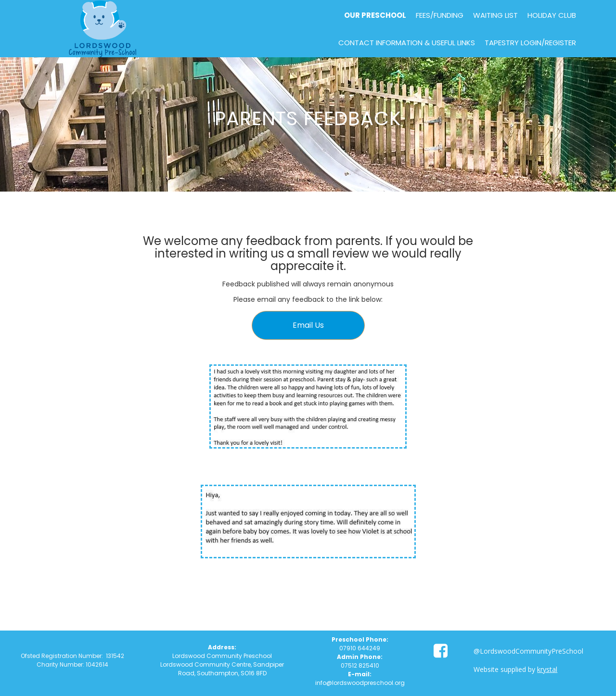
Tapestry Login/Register (530, 43)
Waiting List (495, 15)
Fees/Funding (440, 15)
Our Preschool (375, 15)
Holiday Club (552, 15)
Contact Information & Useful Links (407, 43)
